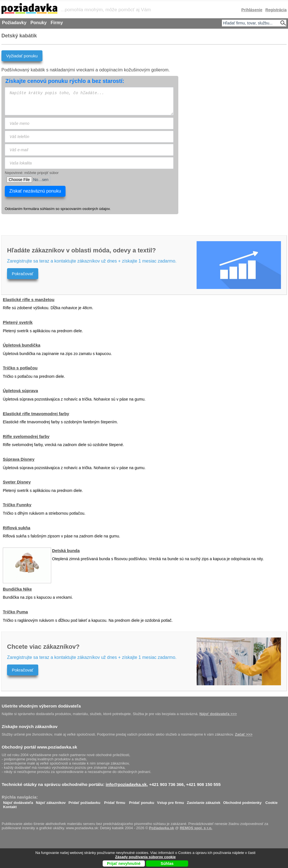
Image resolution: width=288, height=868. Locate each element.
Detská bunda (66, 551)
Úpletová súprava (20, 391)
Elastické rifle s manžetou (29, 299)
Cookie (272, 801)
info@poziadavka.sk (126, 784)
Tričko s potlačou (20, 368)
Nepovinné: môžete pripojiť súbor (32, 173)
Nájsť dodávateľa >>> (218, 714)
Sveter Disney (17, 482)
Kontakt (10, 805)
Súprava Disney (19, 459)
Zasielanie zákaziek (203, 801)
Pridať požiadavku (85, 801)
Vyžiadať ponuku (22, 56)
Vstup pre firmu (170, 801)
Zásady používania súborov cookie (145, 857)
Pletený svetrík (18, 322)
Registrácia (276, 10)
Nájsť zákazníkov (51, 801)
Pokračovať (23, 274)
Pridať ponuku (142, 801)
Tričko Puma (15, 612)
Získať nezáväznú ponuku (35, 191)
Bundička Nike (17, 589)
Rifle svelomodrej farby (26, 436)
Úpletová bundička (22, 345)
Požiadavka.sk (162, 828)
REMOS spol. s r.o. (196, 828)
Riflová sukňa (17, 528)
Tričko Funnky (17, 505)
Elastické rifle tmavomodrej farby (36, 414)
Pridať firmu (115, 801)
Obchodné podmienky (242, 801)
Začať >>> (244, 734)
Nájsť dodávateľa (18, 801)
